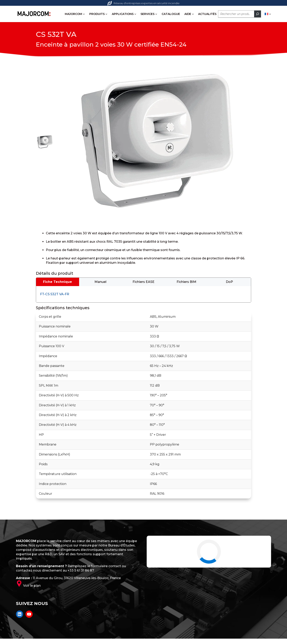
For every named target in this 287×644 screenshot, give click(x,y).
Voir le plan (32, 587)
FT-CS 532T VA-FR (55, 295)
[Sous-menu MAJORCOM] (84, 14)
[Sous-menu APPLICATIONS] (135, 14)
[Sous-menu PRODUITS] (106, 14)
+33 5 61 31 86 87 (81, 572)
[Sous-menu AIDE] (193, 14)
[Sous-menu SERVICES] (156, 14)
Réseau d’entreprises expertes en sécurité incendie (143, 3)
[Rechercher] (258, 14)
